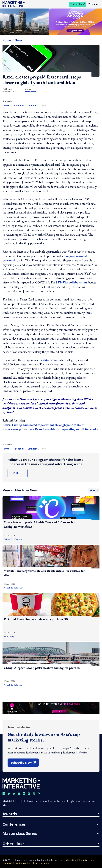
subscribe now (25, 764)
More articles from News (51, 490)
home (7, 40)
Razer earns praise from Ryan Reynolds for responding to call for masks (50, 429)
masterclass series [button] (51, 833)
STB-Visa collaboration (71, 282)
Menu (93, 4)
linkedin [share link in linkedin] (33, 106)
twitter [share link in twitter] (6, 106)
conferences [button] (51, 824)
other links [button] (51, 844)
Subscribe (79, 5)
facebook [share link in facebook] (19, 106)
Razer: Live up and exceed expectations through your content (43, 425)
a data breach (50, 360)
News (19, 40)
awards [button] (51, 814)
